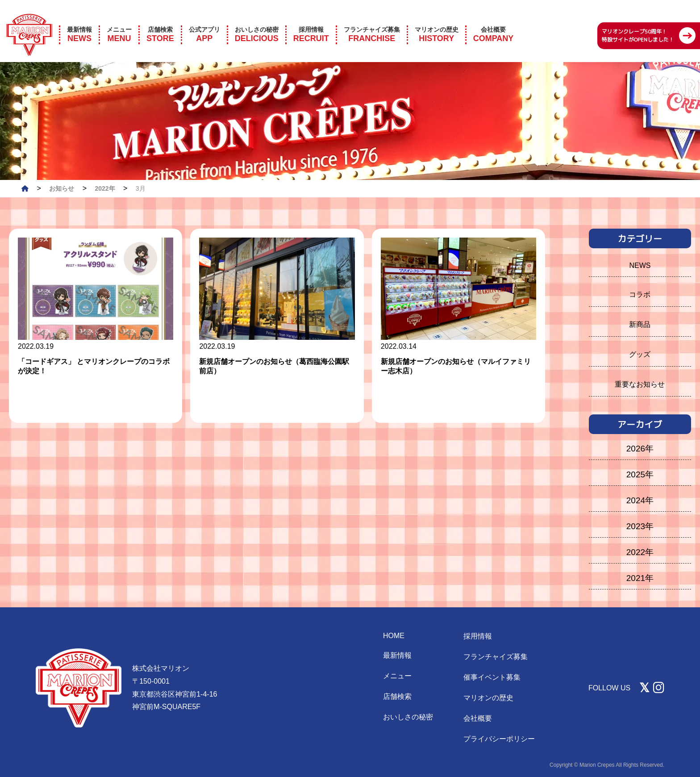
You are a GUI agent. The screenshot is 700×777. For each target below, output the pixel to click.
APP (204, 22)
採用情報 (478, 636)
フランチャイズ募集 (496, 657)
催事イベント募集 (492, 677)
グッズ (640, 354)
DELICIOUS (257, 22)
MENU (119, 22)
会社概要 (478, 718)
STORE (160, 22)
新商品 (640, 324)
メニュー (397, 676)
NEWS (79, 22)
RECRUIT (311, 22)
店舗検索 (397, 696)
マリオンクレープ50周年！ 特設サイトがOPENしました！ (638, 23)
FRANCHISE (372, 22)
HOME (394, 636)
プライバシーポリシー (499, 739)
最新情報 (397, 655)
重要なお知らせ (640, 384)
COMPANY (494, 22)
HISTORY (437, 22)
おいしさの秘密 (408, 717)
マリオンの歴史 (488, 698)
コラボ (640, 295)
